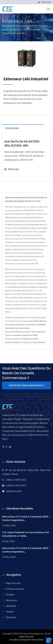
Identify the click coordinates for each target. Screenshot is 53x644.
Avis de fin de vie (32, 29)
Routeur (22, 325)
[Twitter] (7, 447)
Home (9, 29)
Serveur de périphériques (14, 332)
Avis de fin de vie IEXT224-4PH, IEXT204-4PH (22, 144)
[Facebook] (3, 447)
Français (46, 2)
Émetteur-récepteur (12, 342)
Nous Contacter (39, 342)
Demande (11, 617)
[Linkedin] (10, 447)
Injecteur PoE (30, 332)
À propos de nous (15, 589)
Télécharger (12, 169)
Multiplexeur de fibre (31, 339)
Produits (10, 594)
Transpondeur (40, 332)
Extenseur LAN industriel (13, 33)
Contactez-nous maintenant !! (26, 385)
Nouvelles (18, 29)
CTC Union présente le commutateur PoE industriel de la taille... (26, 534)
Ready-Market (38, 640)
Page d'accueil (13, 583)
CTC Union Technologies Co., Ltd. (33, 634)
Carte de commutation (13, 335)
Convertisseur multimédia (36, 325)
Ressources (12, 600)
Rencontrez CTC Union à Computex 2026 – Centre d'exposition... (26, 518)
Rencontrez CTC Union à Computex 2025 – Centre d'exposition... (26, 550)
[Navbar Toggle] (48, 9)
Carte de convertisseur (13, 339)
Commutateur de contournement (17, 328)
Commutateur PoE (12, 325)
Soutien (10, 611)
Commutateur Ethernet (38, 321)
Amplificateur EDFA (30, 335)
